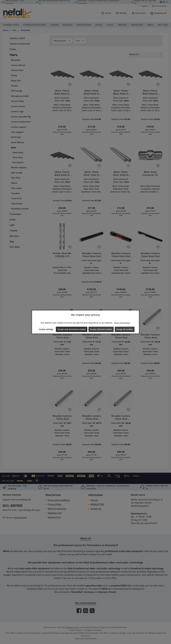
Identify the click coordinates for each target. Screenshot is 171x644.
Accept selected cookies (101, 329)
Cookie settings (46, 329)
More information (122, 323)
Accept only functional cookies (72, 329)
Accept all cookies (125, 329)
